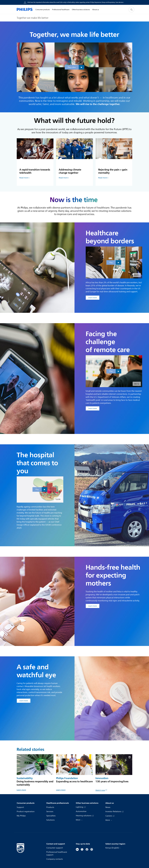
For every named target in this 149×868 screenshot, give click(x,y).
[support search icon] (131, 10)
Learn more (21, 790)
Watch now (101, 790)
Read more (24, 178)
